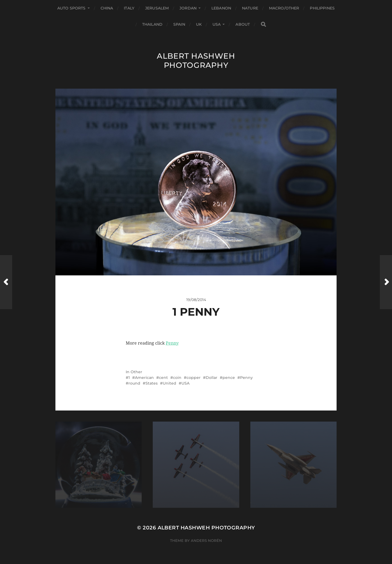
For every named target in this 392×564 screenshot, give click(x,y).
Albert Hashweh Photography (196, 61)
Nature (250, 8)
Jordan (188, 8)
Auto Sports (72, 8)
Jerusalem (157, 8)
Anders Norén (206, 540)
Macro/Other (284, 8)
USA (217, 24)
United (170, 383)
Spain (179, 24)
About (243, 24)
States (152, 383)
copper (194, 378)
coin (177, 378)
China (107, 8)
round (134, 383)
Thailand (152, 24)
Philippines (322, 8)
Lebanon (221, 8)
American (144, 378)
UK (199, 24)
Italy (129, 8)
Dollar (212, 378)
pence (229, 378)
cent (163, 378)
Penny (172, 343)
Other (136, 372)
